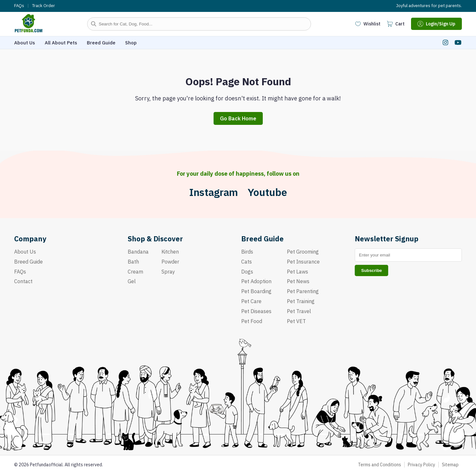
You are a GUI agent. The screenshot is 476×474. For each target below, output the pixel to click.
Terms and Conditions (380, 465)
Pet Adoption (256, 281)
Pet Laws (297, 272)
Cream (135, 272)
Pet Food (252, 321)
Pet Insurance (303, 262)
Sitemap (450, 465)
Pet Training (301, 301)
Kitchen (170, 252)
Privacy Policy (421, 465)
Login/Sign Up (436, 24)
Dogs (247, 272)
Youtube (267, 192)
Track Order (44, 6)
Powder (170, 262)
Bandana (138, 252)
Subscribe (371, 270)
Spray (168, 272)
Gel (132, 281)
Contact (23, 281)
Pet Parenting (303, 291)
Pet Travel (299, 311)
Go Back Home (238, 118)
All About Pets (61, 43)
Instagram (214, 192)
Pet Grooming (303, 252)
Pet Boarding (256, 291)
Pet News (298, 281)
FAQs (19, 6)
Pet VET (296, 321)
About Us (25, 43)
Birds (247, 252)
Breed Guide (101, 43)
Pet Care (251, 301)
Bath (133, 262)
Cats (247, 262)
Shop (131, 43)
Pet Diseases (256, 311)
